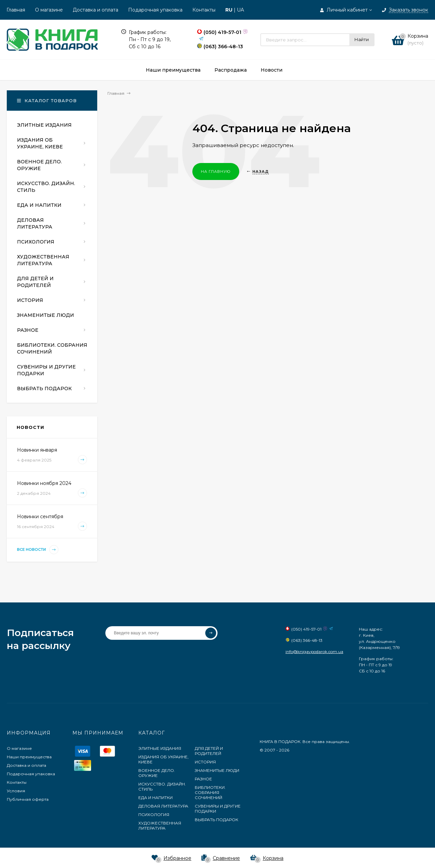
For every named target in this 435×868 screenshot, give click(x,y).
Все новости (38, 550)
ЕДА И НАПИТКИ (155, 798)
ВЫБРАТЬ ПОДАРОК (216, 820)
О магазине (49, 10)
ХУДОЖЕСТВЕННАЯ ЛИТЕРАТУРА (160, 826)
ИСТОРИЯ (205, 762)
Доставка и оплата (95, 10)
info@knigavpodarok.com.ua (314, 652)
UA (240, 10)
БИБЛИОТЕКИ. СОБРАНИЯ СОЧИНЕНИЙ (210, 792)
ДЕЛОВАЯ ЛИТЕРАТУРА (163, 806)
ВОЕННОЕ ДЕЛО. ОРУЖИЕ (157, 773)
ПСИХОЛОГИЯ (154, 815)
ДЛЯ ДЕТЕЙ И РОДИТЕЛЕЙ (209, 751)
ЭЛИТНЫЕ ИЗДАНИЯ (160, 748)
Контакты (204, 10)
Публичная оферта (28, 799)
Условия (16, 791)
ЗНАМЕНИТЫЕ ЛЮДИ (217, 770)
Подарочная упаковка (155, 10)
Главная (16, 10)
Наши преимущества (29, 757)
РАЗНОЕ (203, 779)
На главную (216, 171)
